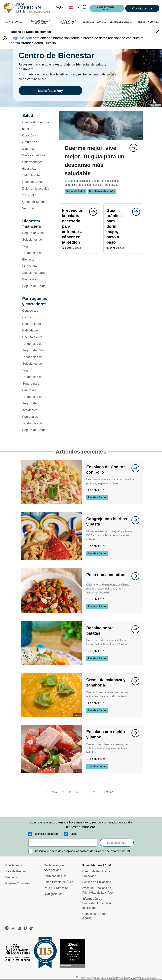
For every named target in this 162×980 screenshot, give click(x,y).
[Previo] (51, 792)
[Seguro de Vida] (36, 233)
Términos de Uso (55, 876)
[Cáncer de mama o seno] (36, 126)
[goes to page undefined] (132, 148)
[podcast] (31, 928)
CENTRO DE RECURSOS (94, 22)
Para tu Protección (56, 888)
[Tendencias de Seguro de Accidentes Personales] (36, 407)
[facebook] (25, 928)
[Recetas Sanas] (36, 182)
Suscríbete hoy (117, 843)
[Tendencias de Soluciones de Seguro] (36, 364)
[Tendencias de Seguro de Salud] (36, 427)
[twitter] (13, 928)
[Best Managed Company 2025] (19, 953)
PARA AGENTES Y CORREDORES (68, 22)
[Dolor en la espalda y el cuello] (36, 192)
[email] (63, 843)
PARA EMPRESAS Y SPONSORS (40, 22)
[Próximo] (110, 792)
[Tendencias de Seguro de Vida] (36, 347)
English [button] (60, 7)
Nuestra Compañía (18, 883)
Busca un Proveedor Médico (107, 8)
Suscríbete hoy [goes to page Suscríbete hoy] (50, 91)
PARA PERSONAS (14, 22)
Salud (74, 834)
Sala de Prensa (16, 871)
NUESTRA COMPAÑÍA (148, 22)
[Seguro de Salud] (36, 286)
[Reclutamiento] (36, 337)
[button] (75, 7)
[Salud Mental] (36, 175)
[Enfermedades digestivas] (36, 165)
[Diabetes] (36, 149)
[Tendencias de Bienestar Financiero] (36, 260)
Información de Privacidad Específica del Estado (97, 903)
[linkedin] (19, 928)
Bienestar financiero (47, 834)
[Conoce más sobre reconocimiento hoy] (74, 953)
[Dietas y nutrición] (36, 155)
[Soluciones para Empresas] (36, 276)
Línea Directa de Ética (59, 882)
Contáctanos (142, 8)
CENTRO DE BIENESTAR (121, 22)
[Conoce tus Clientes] (36, 314)
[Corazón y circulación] (36, 139)
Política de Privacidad (97, 882)
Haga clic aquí (21, 38)
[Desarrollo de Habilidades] (36, 327)
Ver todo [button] (28, 208)
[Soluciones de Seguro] (36, 243)
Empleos (11, 877)
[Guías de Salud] (36, 202)
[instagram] (7, 928)
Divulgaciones (53, 894)
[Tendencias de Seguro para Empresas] (36, 384)
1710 (94, 792)
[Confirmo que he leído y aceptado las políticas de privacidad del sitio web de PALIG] (30, 851)
